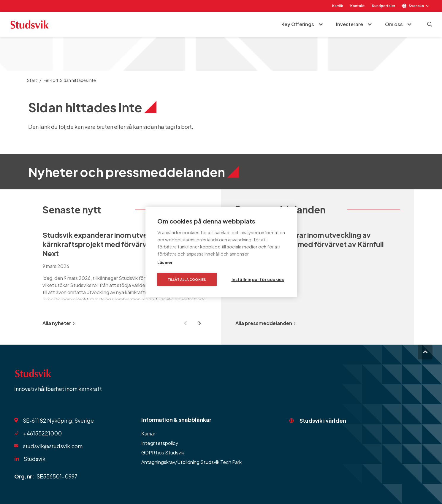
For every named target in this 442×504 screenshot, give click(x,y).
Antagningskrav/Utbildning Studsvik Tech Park (191, 462)
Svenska (416, 6)
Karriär (338, 6)
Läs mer (165, 262)
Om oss (394, 24)
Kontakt (358, 6)
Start (32, 80)
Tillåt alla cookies (187, 279)
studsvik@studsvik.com (53, 446)
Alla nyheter (58, 323)
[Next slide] (200, 323)
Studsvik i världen (323, 420)
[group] (125, 265)
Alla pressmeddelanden (265, 323)
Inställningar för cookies (258, 279)
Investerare (350, 24)
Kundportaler (384, 6)
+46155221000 (42, 433)
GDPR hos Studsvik (163, 453)
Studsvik (35, 459)
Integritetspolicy (160, 443)
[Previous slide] (186, 323)
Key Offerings (298, 24)
